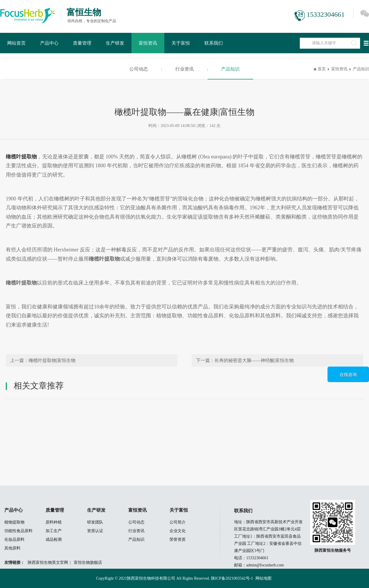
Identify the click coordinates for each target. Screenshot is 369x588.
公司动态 (139, 69)
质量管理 (82, 43)
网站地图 (263, 578)
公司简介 (178, 522)
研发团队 (95, 522)
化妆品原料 (14, 539)
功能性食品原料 (18, 531)
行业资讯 (184, 69)
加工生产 (54, 531)
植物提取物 (14, 522)
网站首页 (16, 43)
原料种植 (54, 522)
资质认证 (95, 531)
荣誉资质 (178, 539)
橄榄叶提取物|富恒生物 (52, 360)
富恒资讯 (148, 43)
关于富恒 (181, 43)
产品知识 (230, 69)
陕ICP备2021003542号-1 (232, 578)
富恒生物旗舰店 (88, 563)
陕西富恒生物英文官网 (48, 563)
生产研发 (115, 43)
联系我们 (214, 43)
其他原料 (12, 548)
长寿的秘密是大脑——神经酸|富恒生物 (254, 360)
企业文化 (178, 531)
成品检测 (54, 539)
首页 (322, 69)
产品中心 (49, 43)
